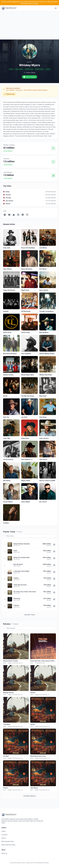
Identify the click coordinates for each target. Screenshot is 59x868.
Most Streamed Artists (8, 845)
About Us (4, 853)
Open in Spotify (29, 77)
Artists (3, 831)
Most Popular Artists (8, 841)
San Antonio (9, 201)
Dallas (8, 192)
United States (31, 73)
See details (8, 151)
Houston (8, 195)
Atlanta (8, 204)
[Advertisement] (29, 25)
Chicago (8, 198)
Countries (4, 835)
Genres (4, 838)
